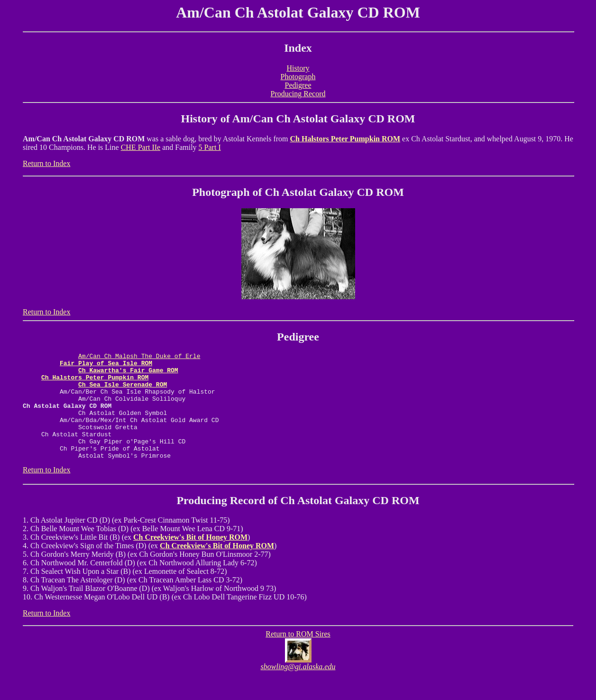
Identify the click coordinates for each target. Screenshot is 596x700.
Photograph (298, 77)
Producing (202, 522)
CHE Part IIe (141, 147)
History (298, 68)
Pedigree (298, 85)
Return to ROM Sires (298, 655)
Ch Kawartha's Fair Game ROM (128, 374)
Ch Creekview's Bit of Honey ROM (190, 558)
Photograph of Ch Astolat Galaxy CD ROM (298, 192)
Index (298, 48)
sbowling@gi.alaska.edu (298, 688)
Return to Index (46, 163)
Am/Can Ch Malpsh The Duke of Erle (139, 357)
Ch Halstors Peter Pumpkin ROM (345, 139)
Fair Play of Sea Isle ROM (106, 366)
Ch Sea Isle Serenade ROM (123, 391)
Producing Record (298, 94)
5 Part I (210, 147)
